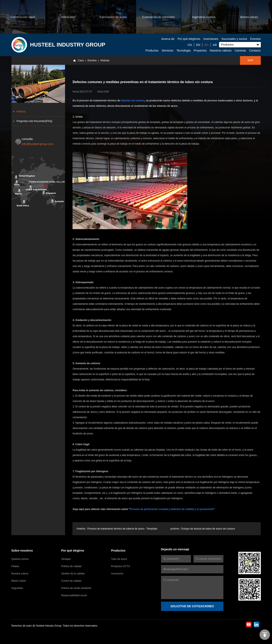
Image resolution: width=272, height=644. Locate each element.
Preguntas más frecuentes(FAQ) (34, 121)
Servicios (168, 50)
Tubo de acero (119, 559)
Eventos (255, 39)
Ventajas (66, 559)
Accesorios (117, 574)
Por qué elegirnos (189, 39)
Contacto (255, 50)
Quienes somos (20, 559)
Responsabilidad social (74, 595)
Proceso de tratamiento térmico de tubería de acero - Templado (122, 529)
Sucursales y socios (234, 39)
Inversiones (211, 39)
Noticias (105, 60)
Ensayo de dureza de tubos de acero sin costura (208, 529)
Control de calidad (71, 581)
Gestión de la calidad (73, 574)
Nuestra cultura (20, 574)
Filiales (15, 566)
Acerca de (168, 39)
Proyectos (200, 50)
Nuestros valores (221, 50)
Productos (152, 50)
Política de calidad (71, 566)
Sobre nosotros (22, 551)
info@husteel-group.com (38, 144)
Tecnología (183, 50)
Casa (81, 60)
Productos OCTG (121, 566)
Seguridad (17, 588)
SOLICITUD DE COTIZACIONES (192, 606)
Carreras (240, 50)
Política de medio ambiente (76, 588)
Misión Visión (19, 581)
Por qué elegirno (73, 551)
